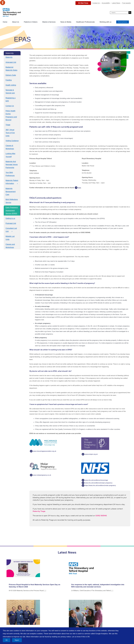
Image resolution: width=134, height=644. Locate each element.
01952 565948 (101, 516)
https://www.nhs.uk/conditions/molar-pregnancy (100, 485)
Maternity (9, 57)
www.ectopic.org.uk (91, 454)
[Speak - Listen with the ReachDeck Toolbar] (3, 3)
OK (7, 640)
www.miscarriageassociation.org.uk (45, 451)
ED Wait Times (83, 3)
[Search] (130, 13)
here (79, 188)
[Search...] (119, 13)
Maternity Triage (39, 511)
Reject (17, 640)
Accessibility (106, 3)
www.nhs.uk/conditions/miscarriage (96, 480)
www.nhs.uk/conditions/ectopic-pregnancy (99, 483)
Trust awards (126, 3)
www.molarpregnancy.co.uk (42, 475)
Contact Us (96, 3)
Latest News (116, 3)
